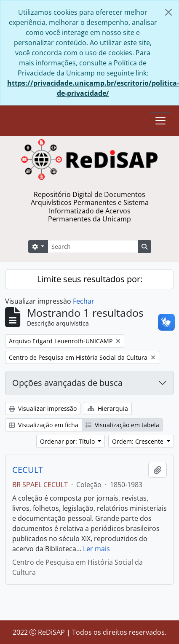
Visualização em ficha (44, 425)
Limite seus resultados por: (90, 279)
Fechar (84, 301)
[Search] (93, 247)
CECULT (28, 470)
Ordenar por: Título (68, 441)
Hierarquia (108, 408)
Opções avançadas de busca (67, 383)
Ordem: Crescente (139, 441)
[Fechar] (168, 12)
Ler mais (96, 549)
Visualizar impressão (43, 408)
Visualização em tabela (122, 425)
